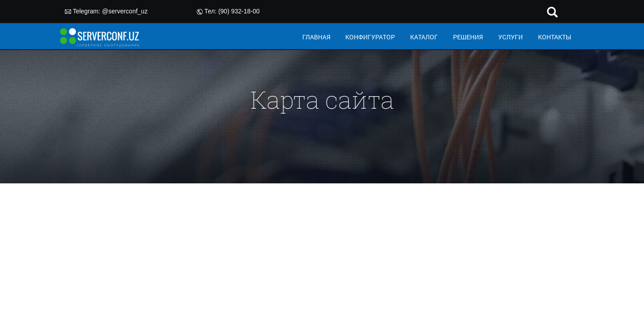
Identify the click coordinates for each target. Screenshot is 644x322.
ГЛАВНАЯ (316, 37)
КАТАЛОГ (424, 37)
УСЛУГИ (511, 37)
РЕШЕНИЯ (468, 37)
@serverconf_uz (125, 11)
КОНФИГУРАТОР (370, 37)
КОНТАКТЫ (555, 37)
